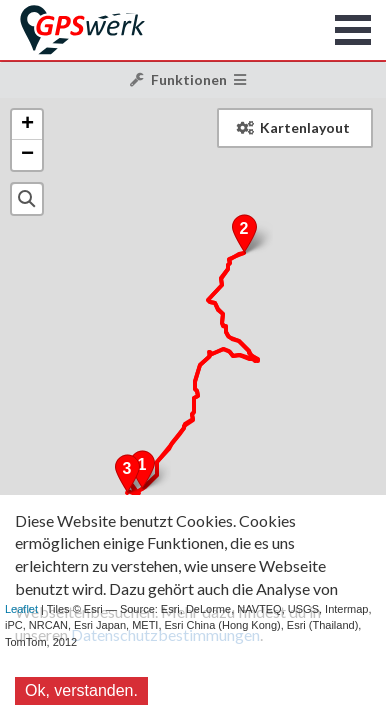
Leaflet (21, 609)
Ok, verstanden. (81, 690)
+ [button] (27, 125)
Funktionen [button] (188, 79)
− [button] (27, 155)
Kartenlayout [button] (293, 127)
